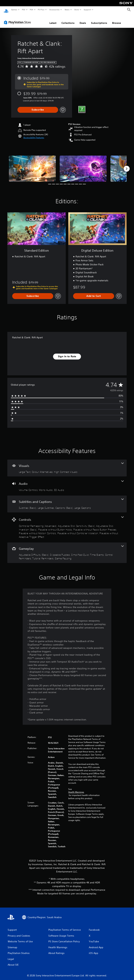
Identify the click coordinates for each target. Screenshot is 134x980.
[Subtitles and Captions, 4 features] (67, 501)
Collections (68, 20)
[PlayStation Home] (6, 10)
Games (14, 10)
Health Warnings (76, 789)
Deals (83, 20)
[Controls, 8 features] (67, 524)
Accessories (54, 10)
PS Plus (41, 10)
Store (77, 10)
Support (87, 10)
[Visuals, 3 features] (67, 465)
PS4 (31, 10)
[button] (34, 134)
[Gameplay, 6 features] (67, 550)
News (67, 10)
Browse (117, 20)
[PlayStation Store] (18, 19)
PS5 (23, 10)
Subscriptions (99, 20)
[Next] (127, 165)
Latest (53, 20)
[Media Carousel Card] (32, 165)
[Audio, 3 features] (67, 483)
